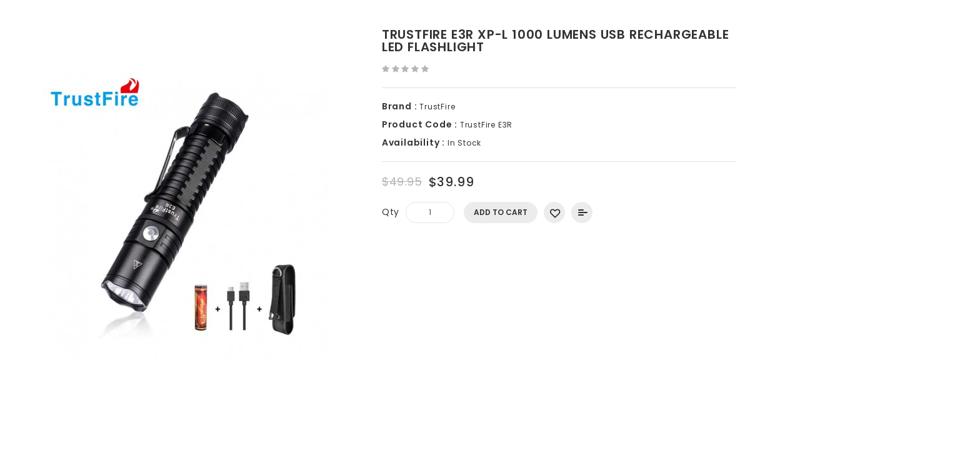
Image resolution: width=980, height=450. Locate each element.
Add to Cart (501, 212)
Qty (391, 212)
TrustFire (437, 107)
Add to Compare (582, 212)
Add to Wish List (554, 212)
